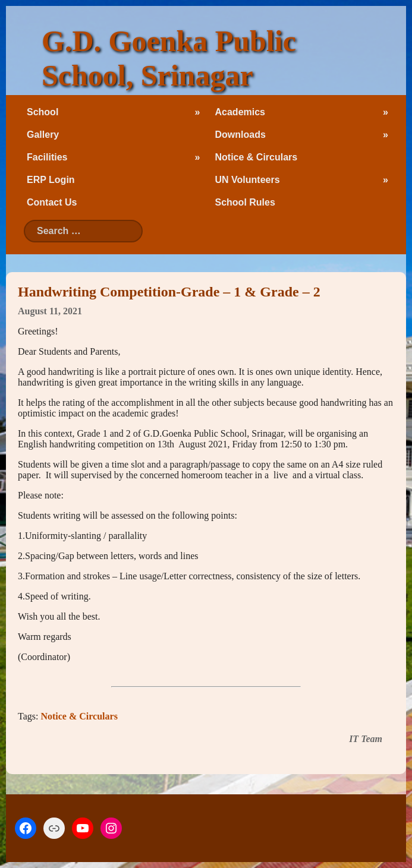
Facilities (47, 157)
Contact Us (52, 202)
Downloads (240, 135)
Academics (240, 112)
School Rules (245, 202)
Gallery (43, 135)
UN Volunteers (248, 180)
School (43, 112)
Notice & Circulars (257, 157)
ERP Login (51, 180)
